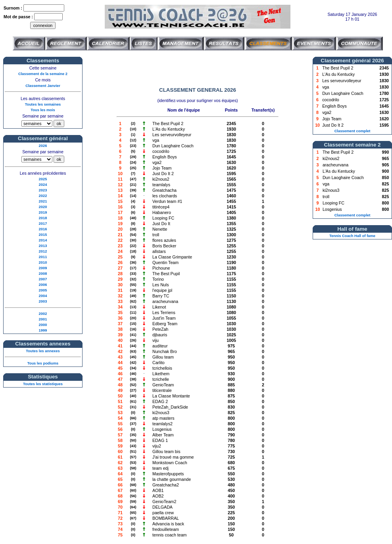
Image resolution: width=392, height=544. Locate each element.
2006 (43, 285)
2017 (43, 224)
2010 (43, 262)
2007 (43, 279)
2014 (43, 240)
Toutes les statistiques (43, 384)
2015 (43, 235)
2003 (43, 301)
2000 (43, 325)
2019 (43, 212)
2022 (43, 196)
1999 (43, 330)
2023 (43, 190)
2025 (43, 179)
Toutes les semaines (43, 104)
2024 (43, 185)
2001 (43, 319)
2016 (43, 229)
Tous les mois (43, 110)
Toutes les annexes (43, 351)
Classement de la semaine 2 (43, 74)
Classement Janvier (43, 86)
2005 (43, 290)
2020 (43, 207)
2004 (43, 296)
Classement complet (353, 131)
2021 (43, 201)
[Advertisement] (198, 69)
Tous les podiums (43, 363)
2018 (43, 218)
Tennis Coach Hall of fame (352, 236)
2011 (43, 257)
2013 (43, 246)
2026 (43, 146)
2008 (43, 274)
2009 (43, 268)
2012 (43, 251)
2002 (43, 314)
